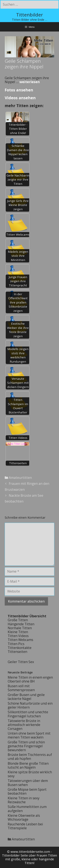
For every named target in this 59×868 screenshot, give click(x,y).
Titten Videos (18, 636)
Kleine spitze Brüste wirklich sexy (30, 774)
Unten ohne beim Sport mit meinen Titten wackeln (29, 735)
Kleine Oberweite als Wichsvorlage (24, 817)
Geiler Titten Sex (21, 662)
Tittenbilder (30, 15)
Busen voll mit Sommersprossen (21, 688)
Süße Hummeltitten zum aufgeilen (27, 809)
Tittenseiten (17, 652)
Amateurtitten (20, 478)
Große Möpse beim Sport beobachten (27, 791)
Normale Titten (20, 628)
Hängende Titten (21, 624)
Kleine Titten (18, 632)
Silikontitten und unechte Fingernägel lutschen (28, 714)
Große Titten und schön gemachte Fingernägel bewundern (26, 746)
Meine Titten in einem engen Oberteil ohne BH (30, 679)
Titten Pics (16, 644)
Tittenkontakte (20, 648)
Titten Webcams (20, 640)
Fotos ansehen (19, 90)
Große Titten (18, 620)
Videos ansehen (20, 98)
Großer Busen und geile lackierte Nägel (26, 697)
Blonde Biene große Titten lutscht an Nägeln (28, 765)
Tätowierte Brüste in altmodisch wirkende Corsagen (24, 725)
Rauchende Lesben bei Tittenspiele (25, 826)
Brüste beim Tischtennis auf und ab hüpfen (30, 757)
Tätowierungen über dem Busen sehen (28, 783)
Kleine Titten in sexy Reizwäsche (24, 800)
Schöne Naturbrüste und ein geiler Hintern (30, 705)
